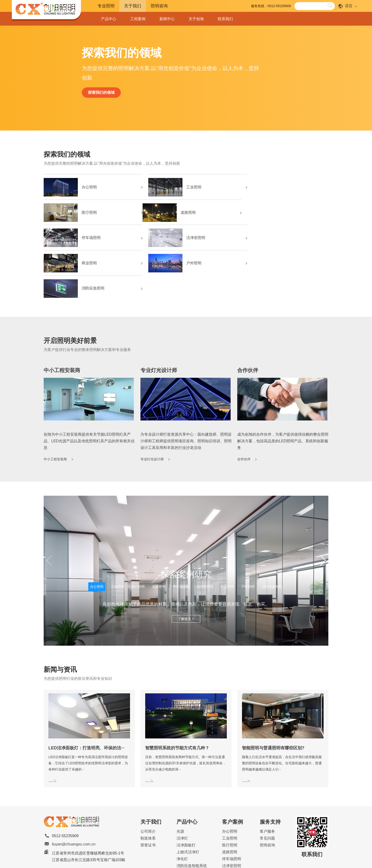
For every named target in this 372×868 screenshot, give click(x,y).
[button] (323, 512)
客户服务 (267, 782)
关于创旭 (196, 19)
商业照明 (89, 240)
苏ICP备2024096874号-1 (228, 859)
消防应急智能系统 (192, 817)
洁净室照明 (284, 214)
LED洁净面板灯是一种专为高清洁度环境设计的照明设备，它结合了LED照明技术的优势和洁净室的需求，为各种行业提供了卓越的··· (88, 714)
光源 (180, 782)
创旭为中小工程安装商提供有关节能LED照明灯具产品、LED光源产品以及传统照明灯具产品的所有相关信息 (89, 392)
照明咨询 (159, 6)
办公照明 (89, 188)
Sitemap (201, 859)
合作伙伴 (248, 321)
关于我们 (133, 6)
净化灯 (182, 810)
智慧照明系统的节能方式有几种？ (177, 699)
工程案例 (138, 19)
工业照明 (186, 188)
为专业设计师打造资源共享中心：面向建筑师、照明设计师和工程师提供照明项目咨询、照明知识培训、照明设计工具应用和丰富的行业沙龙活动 (186, 392)
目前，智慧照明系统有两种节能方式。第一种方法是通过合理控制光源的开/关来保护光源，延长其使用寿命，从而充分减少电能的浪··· (186, 714)
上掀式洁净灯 (188, 803)
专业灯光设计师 (159, 321)
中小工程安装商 (62, 321)
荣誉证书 (148, 796)
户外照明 (186, 240)
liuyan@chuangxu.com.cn (74, 795)
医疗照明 (282, 188)
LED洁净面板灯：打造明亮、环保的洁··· (86, 699)
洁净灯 (182, 789)
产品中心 (109, 19)
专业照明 (106, 6)
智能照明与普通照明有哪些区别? (273, 699)
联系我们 (225, 19)
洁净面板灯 (186, 796)
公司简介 (148, 782)
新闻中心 (167, 19)
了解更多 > (186, 570)
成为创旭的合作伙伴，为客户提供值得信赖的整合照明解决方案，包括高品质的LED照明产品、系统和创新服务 (283, 392)
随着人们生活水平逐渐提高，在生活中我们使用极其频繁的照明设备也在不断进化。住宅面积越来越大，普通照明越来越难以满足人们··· (282, 714)
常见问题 (267, 789)
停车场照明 (187, 214)
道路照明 (89, 214)
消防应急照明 (286, 240)
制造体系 (148, 789)
